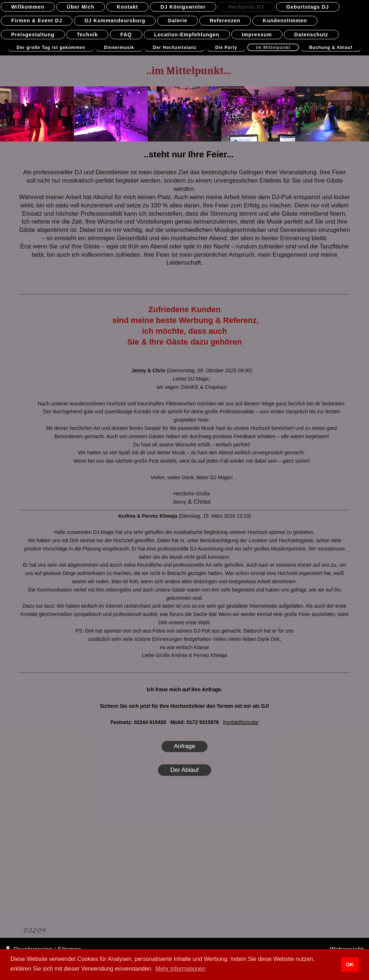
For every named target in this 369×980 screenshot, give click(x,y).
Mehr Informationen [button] (180, 969)
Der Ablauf (185, 770)
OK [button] (350, 965)
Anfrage (184, 746)
